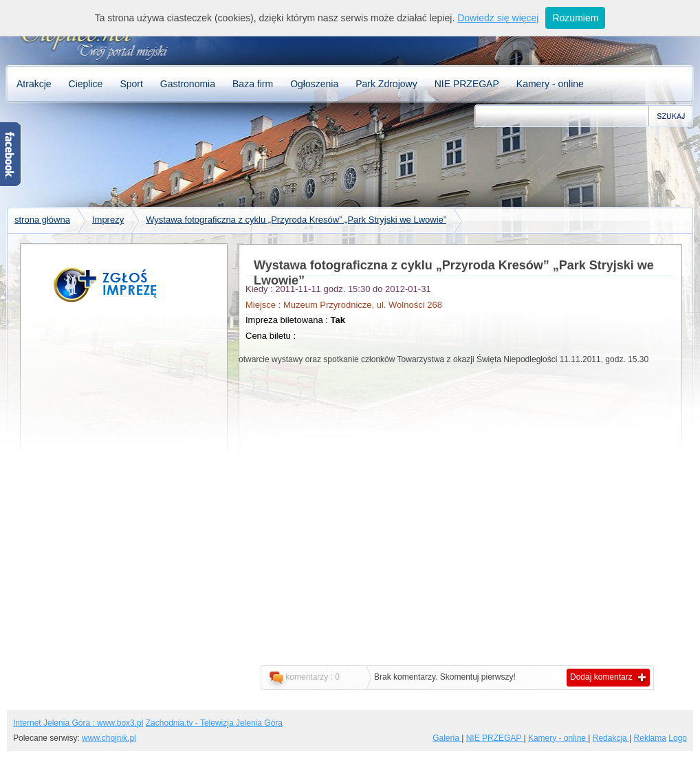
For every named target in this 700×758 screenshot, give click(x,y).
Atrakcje (34, 84)
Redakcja (611, 738)
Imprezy (108, 220)
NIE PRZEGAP (467, 84)
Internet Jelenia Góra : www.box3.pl (78, 723)
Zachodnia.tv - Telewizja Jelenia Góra (214, 723)
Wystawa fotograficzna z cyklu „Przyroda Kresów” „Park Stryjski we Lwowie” (296, 220)
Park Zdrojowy (386, 84)
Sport (131, 84)
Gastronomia (188, 84)
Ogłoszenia (314, 84)
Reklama (650, 738)
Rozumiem (575, 18)
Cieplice (86, 84)
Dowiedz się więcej (498, 18)
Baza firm (253, 84)
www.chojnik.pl (109, 738)
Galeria (447, 738)
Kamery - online (550, 84)
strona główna (42, 220)
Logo (678, 738)
